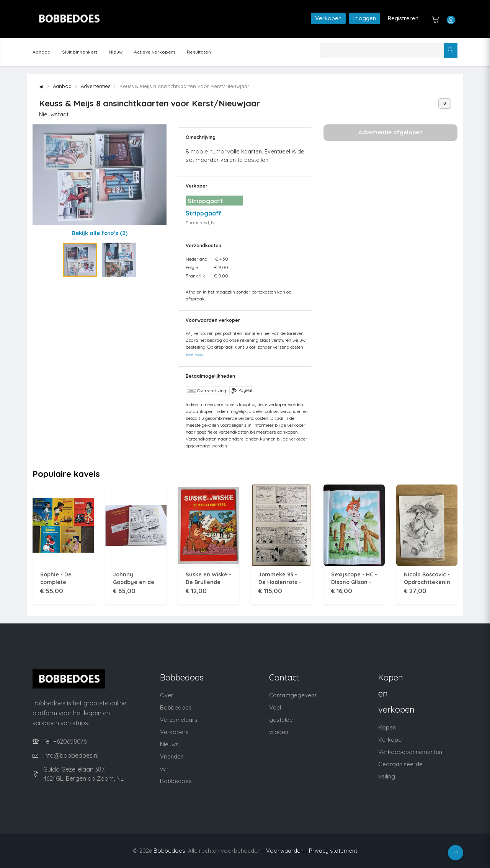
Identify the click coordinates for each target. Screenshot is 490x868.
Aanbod (42, 52)
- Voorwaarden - (285, 851)
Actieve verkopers (155, 52)
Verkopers (174, 732)
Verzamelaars (179, 720)
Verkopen (328, 18)
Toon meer (194, 355)
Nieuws (169, 744)
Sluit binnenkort (80, 52)
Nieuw (116, 52)
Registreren (403, 18)
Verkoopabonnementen (410, 752)
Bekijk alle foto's (100, 233)
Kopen (387, 727)
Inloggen (365, 18)
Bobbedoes (169, 851)
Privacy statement (333, 851)
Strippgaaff (203, 213)
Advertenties (96, 86)
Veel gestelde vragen (281, 720)
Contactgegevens (293, 695)
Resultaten (199, 52)
